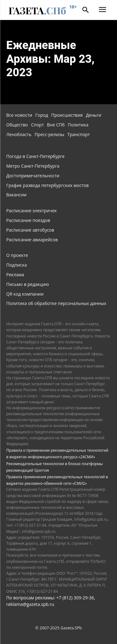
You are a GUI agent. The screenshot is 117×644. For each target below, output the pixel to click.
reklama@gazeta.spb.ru (30, 604)
